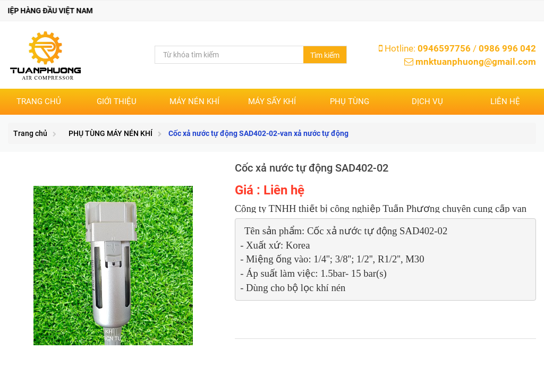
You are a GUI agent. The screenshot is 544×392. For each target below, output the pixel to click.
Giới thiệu (117, 101)
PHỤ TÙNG (350, 101)
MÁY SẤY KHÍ (272, 101)
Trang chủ (39, 101)
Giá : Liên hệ (270, 190)
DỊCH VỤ (427, 101)
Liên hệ (505, 101)
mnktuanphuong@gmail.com (476, 62)
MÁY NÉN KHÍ (194, 101)
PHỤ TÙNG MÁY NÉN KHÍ (110, 133)
